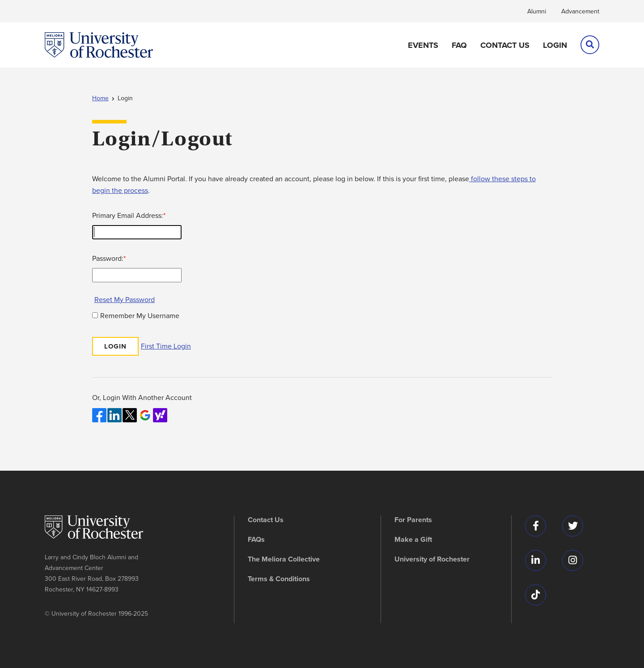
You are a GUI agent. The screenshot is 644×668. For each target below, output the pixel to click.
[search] (590, 45)
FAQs (256, 540)
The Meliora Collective (284, 559)
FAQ (459, 45)
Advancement (580, 11)
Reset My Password (125, 300)
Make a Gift (413, 540)
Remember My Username (140, 316)
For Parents (413, 520)
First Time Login (166, 346)
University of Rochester (432, 559)
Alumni (537, 11)
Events (423, 45)
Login (555, 45)
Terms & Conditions (279, 579)
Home (100, 98)
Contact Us (505, 45)
